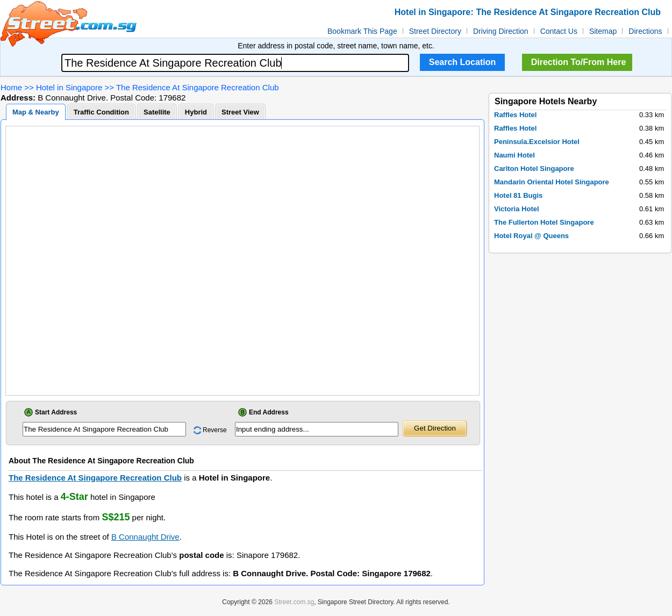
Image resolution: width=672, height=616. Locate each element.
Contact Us (559, 31)
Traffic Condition (101, 112)
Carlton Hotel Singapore (534, 169)
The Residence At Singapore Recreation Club (198, 87)
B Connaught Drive (145, 537)
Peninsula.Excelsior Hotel (537, 142)
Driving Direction (501, 31)
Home (11, 87)
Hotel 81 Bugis (518, 195)
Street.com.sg (294, 602)
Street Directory (435, 31)
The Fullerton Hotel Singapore (544, 222)
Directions (645, 31)
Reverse (215, 430)
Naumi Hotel (514, 155)
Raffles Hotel (515, 115)
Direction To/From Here (579, 62)
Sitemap (603, 31)
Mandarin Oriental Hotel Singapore (552, 182)
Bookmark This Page (362, 31)
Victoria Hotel (517, 209)
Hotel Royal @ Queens (531, 236)
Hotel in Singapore (69, 87)
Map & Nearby (36, 112)
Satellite (157, 112)
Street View (240, 112)
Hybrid (196, 112)
